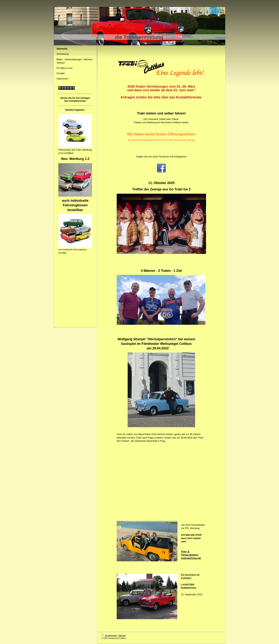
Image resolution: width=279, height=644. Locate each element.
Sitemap (122, 635)
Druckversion (109, 635)
